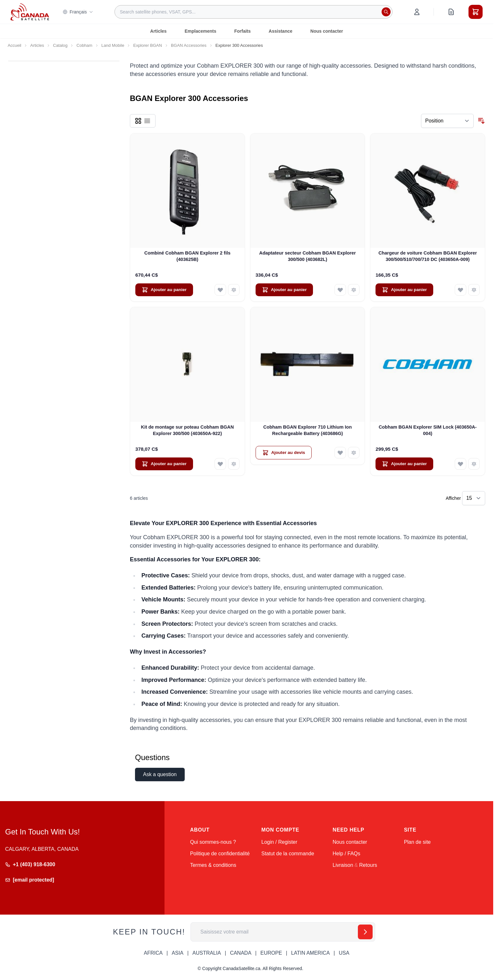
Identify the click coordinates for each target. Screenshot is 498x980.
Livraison (343, 865)
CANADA (241, 953)
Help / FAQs (346, 854)
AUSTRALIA (207, 953)
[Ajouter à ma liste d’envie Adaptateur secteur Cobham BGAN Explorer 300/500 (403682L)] (340, 290)
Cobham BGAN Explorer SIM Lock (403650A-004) (428, 430)
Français (78, 12)
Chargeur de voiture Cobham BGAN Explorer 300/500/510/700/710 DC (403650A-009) (428, 256)
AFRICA (153, 953)
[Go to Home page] (30, 12)
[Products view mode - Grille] (138, 121)
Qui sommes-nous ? (213, 842)
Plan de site (418, 842)
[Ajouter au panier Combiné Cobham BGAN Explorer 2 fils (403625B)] (164, 290)
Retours (368, 865)
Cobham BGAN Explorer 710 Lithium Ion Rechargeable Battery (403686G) (308, 430)
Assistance (281, 31)
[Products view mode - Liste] (147, 121)
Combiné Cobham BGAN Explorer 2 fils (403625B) (187, 256)
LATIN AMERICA (311, 953)
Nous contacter (327, 31)
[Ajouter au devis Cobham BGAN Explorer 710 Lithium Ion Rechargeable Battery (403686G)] (284, 453)
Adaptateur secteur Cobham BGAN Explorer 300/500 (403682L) (307, 256)
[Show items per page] (474, 498)
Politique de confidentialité (220, 854)
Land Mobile (113, 45)
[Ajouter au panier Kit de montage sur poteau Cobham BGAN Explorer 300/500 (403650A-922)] (164, 464)
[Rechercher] (386, 12)
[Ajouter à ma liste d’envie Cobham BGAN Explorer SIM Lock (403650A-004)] (460, 464)
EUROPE (271, 953)
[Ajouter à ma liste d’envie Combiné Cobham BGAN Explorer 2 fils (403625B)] (220, 290)
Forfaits (242, 31)
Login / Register (279, 842)
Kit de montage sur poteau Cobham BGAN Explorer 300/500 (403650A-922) (187, 430)
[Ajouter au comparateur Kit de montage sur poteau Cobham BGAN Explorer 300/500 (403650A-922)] (234, 464)
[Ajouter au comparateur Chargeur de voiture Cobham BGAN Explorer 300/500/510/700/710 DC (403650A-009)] (474, 290)
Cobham (84, 45)
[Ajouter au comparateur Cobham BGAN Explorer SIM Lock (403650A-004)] (474, 464)
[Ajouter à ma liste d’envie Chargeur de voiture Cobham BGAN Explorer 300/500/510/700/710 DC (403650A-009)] (460, 290)
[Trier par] (447, 121)
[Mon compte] (417, 12)
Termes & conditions (213, 865)
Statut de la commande (288, 854)
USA (344, 953)
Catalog (60, 45)
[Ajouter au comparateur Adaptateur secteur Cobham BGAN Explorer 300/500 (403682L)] (354, 290)
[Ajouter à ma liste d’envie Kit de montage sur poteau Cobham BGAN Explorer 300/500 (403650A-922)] (220, 464)
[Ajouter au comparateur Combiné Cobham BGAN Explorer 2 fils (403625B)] (234, 290)
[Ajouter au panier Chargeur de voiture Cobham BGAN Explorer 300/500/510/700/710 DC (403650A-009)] (404, 290)
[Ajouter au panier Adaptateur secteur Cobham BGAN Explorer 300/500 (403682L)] (284, 290)
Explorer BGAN (148, 45)
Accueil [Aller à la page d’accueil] (14, 45)
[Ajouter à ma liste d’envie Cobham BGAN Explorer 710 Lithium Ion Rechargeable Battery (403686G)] (340, 453)
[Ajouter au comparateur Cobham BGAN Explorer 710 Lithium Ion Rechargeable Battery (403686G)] (354, 453)
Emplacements (201, 31)
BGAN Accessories (189, 45)
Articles (158, 31)
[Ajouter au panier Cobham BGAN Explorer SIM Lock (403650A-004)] (404, 464)
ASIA (177, 953)
